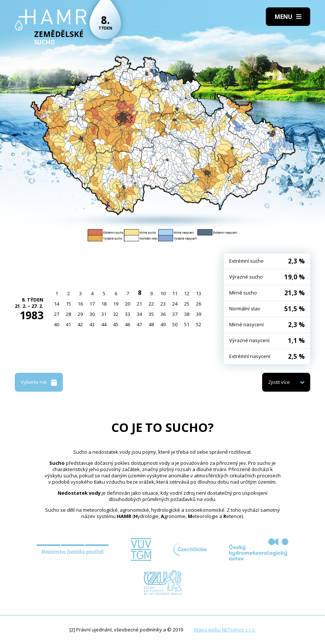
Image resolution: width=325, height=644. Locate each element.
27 (57, 314)
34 (139, 314)
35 (151, 314)
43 (92, 324)
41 (68, 324)
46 (128, 324)
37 (175, 314)
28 (68, 314)
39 (199, 314)
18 (104, 304)
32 (116, 314)
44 (104, 324)
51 (187, 324)
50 (175, 324)
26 (199, 304)
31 (104, 314)
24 (175, 304)
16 (80, 304)
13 (199, 293)
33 (128, 314)
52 (199, 324)
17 (92, 304)
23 (163, 304)
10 (163, 293)
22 (151, 304)
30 (92, 314)
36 (163, 314)
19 (116, 304)
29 (80, 314)
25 (187, 304)
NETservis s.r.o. (239, 630)
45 (116, 324)
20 (128, 304)
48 (151, 324)
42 (80, 324)
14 (57, 304)
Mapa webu (207, 630)
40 (57, 324)
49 (163, 324)
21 (139, 304)
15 (68, 304)
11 (175, 293)
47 (139, 324)
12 (187, 293)
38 (187, 314)
